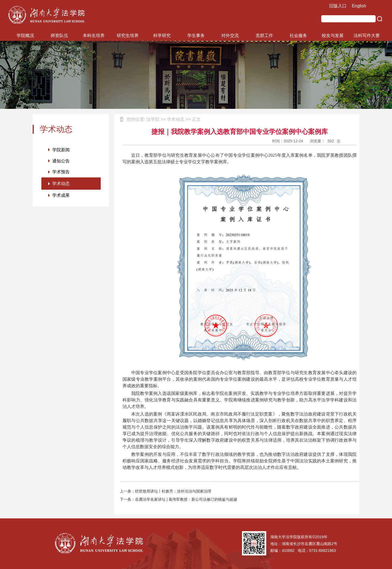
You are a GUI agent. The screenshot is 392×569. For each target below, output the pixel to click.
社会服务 (298, 36)
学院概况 (25, 36)
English (359, 6)
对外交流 (230, 36)
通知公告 (61, 161)
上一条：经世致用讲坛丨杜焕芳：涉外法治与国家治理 (166, 491)
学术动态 (61, 184)
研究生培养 (128, 36)
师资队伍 (59, 36)
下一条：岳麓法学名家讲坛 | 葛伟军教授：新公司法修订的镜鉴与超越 (178, 499)
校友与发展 (333, 36)
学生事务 (196, 36)
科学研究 (162, 36)
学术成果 (61, 196)
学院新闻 (61, 150)
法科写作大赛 (367, 36)
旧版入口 (338, 6)
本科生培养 (94, 36)
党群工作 (264, 36)
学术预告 (61, 172)
